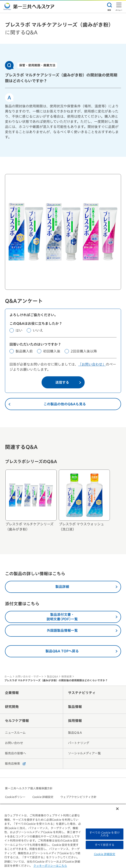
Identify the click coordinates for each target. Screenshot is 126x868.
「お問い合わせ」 (92, 364)
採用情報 (75, 721)
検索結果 (67, 676)
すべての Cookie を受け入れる (105, 834)
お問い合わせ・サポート (30, 676)
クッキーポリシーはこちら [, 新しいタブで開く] (50, 866)
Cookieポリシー (15, 797)
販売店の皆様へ (16, 753)
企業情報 (12, 693)
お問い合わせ (14, 743)
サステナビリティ (82, 693)
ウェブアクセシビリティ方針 (78, 797)
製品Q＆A (75, 733)
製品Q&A (53, 676)
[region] (63, 836)
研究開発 (12, 707)
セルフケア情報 (17, 721)
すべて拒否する (105, 845)
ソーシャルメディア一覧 (84, 753)
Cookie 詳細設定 (43, 797)
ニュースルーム (15, 733)
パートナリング (79, 743)
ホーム (8, 676)
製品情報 (75, 707)
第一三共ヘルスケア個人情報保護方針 (29, 788)
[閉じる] (117, 809)
